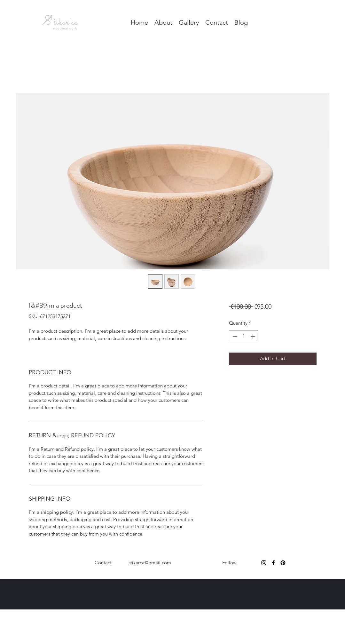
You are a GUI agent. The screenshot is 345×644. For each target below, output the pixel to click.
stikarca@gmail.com (150, 563)
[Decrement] (234, 336)
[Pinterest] (283, 563)
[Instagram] (264, 563)
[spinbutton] (244, 336)
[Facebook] (273, 563)
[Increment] (253, 336)
